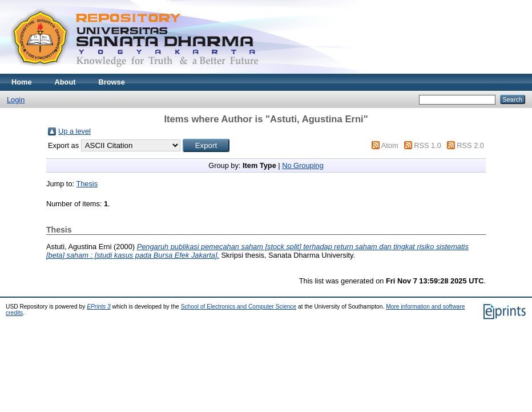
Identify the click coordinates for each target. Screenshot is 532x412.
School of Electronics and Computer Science (239, 307)
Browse (112, 82)
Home (22, 82)
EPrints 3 (99, 307)
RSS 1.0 (428, 145)
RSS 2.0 (470, 145)
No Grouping (303, 165)
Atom (390, 145)
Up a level (74, 131)
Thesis (87, 184)
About (65, 82)
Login (16, 100)
